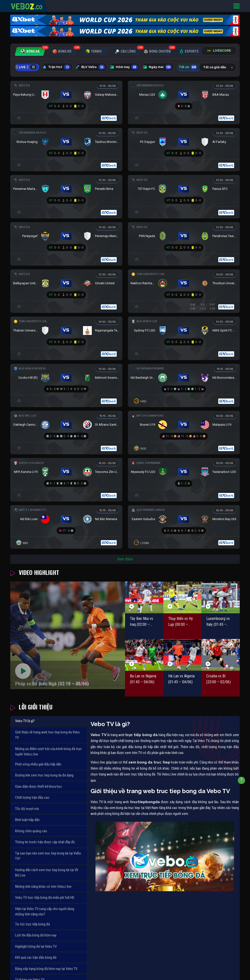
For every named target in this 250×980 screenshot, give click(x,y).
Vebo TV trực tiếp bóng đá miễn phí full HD (45, 898)
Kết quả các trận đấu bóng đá (36, 957)
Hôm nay (124, 67)
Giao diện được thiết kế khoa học (39, 786)
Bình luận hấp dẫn (27, 820)
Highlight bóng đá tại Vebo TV (36, 946)
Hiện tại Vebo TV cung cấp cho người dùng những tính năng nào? (45, 912)
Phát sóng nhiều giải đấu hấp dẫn (38, 764)
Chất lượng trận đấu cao (32, 798)
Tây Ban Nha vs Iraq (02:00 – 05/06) (141, 622)
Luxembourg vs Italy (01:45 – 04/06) (218, 622)
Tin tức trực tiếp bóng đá (32, 924)
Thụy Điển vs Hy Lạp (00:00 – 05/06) (181, 622)
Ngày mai (158, 67)
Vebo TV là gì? (25, 721)
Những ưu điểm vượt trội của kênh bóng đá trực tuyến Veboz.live (48, 752)
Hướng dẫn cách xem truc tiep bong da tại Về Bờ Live (47, 873)
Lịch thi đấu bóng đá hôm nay (36, 935)
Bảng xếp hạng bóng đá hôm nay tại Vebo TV (46, 969)
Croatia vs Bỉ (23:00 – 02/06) (219, 679)
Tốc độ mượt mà (27, 809)
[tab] (30, 51)
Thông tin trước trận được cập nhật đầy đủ (45, 842)
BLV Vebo (90, 67)
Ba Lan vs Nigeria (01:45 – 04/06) (143, 679)
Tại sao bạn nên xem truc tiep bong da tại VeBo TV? (48, 856)
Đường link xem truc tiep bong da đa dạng (44, 775)
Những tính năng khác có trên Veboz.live (43, 887)
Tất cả (188, 67)
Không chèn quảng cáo (31, 831)
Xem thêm (125, 559)
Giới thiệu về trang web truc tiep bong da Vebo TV (47, 735)
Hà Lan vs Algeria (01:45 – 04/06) (181, 679)
